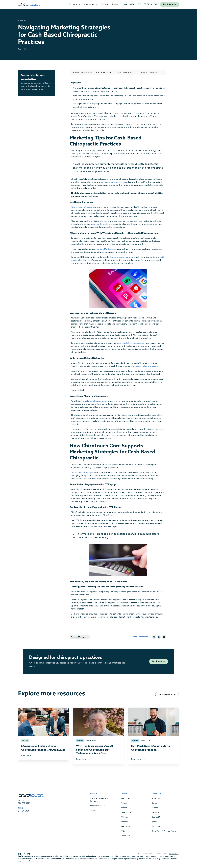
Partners (155, 813)
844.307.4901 (24, 811)
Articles (124, 803)
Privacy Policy (174, 854)
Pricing (105, 4)
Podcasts (125, 822)
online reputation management (130, 343)
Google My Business (106, 249)
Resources (125, 799)
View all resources (167, 695)
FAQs (123, 831)
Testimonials (126, 826)
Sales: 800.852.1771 (133, 4)
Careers (155, 803)
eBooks (124, 808)
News (154, 822)
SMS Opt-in (156, 826)
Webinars (125, 817)
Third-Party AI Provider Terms (164, 831)
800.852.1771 (24, 803)
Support (116, 4)
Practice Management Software (99, 800)
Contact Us (157, 817)
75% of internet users (81, 207)
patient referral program (146, 366)
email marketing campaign (95, 401)
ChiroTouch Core (79, 473)
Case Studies (126, 813)
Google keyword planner (121, 257)
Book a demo (169, 4)
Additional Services (98, 806)
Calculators (125, 836)
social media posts (99, 224)
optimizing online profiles (113, 182)
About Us (156, 799)
